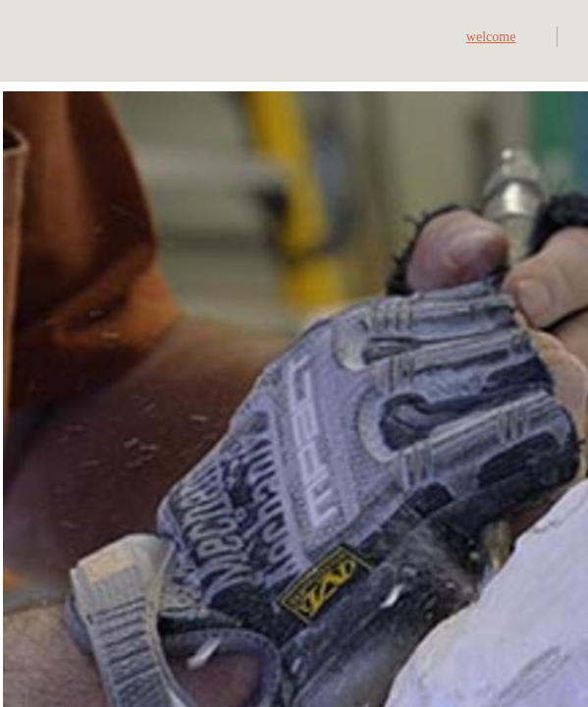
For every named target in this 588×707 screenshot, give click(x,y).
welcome (491, 37)
